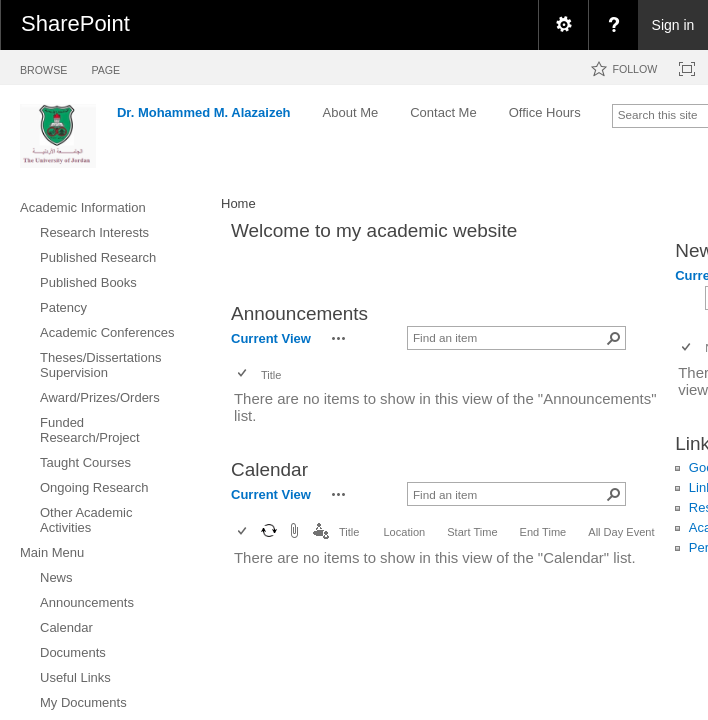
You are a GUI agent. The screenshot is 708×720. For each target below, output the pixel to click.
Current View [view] (271, 338)
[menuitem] (563, 25)
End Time (543, 532)
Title (271, 375)
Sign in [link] (673, 25)
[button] (339, 338)
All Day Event (621, 532)
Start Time (472, 532)
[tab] (43, 66)
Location (404, 532)
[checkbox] (243, 374)
